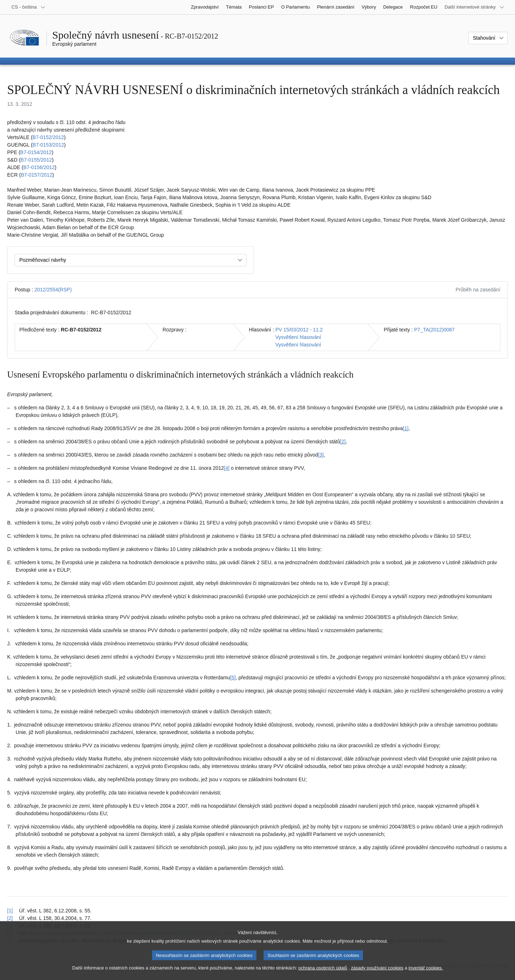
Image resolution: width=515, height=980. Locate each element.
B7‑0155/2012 (36, 160)
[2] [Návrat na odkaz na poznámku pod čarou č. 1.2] (10, 918)
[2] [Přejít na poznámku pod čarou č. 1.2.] (343, 442)
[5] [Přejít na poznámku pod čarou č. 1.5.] (233, 678)
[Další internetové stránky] (474, 7)
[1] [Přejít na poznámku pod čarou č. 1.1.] (406, 428)
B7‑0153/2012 (48, 145)
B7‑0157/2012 (36, 175)
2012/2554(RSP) (53, 290)
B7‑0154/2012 (36, 152)
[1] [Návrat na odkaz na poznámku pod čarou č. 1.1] (10, 911)
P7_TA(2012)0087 (434, 330)
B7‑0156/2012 (39, 167)
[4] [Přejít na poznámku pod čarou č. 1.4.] (227, 468)
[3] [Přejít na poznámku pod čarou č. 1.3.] (321, 455)
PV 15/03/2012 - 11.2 (299, 330)
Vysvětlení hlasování (298, 337)
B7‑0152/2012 (48, 137)
